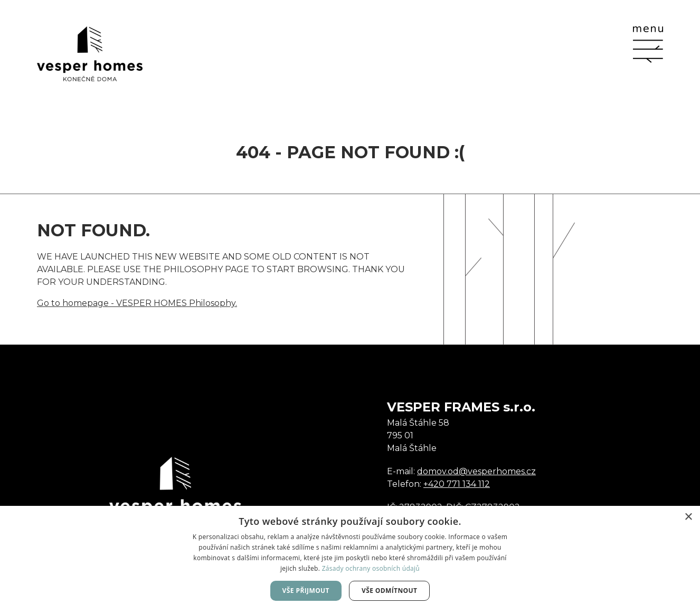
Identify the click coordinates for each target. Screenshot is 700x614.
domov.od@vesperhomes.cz (476, 471)
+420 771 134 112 (457, 484)
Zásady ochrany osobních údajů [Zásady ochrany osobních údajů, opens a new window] (371, 568)
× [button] (688, 517)
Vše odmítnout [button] (389, 591)
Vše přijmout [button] (306, 591)
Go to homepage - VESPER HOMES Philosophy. (137, 303)
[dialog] (350, 560)
